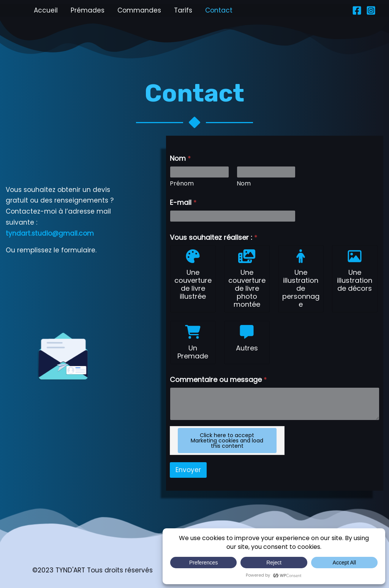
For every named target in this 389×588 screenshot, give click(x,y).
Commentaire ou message (218, 380)
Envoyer (188, 470)
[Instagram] (371, 10)
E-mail (183, 202)
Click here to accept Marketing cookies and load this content (227, 441)
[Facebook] (357, 10)
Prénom (182, 183)
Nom (244, 183)
